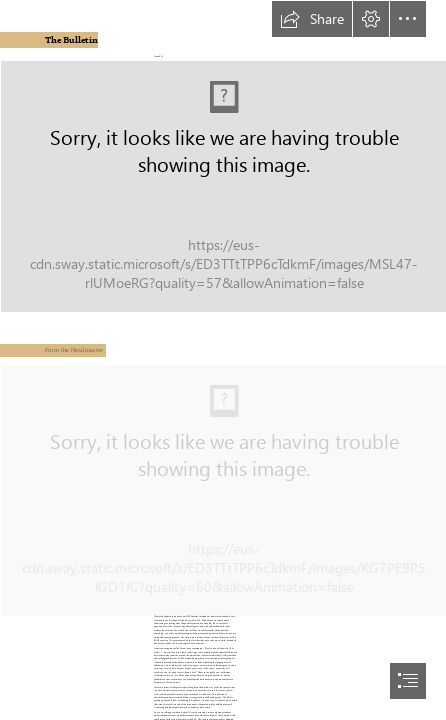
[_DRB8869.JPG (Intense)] (223, 489)
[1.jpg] (223, 185)
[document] (223, 360)
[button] (312, 19)
